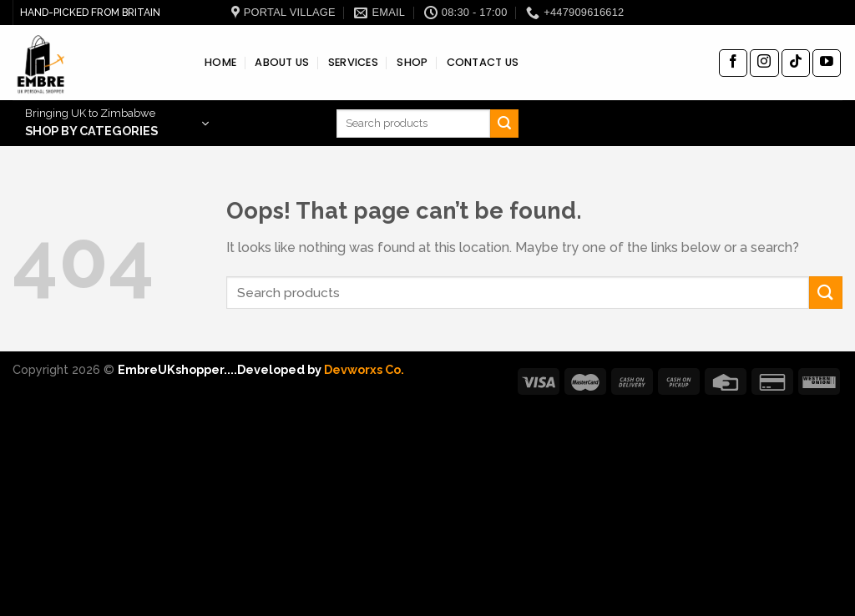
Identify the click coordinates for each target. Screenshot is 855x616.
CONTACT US (483, 62)
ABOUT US (282, 62)
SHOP (412, 62)
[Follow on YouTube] (827, 63)
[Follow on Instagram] (764, 63)
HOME (220, 62)
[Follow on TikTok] (796, 63)
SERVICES (353, 62)
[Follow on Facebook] (733, 63)
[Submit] (504, 124)
